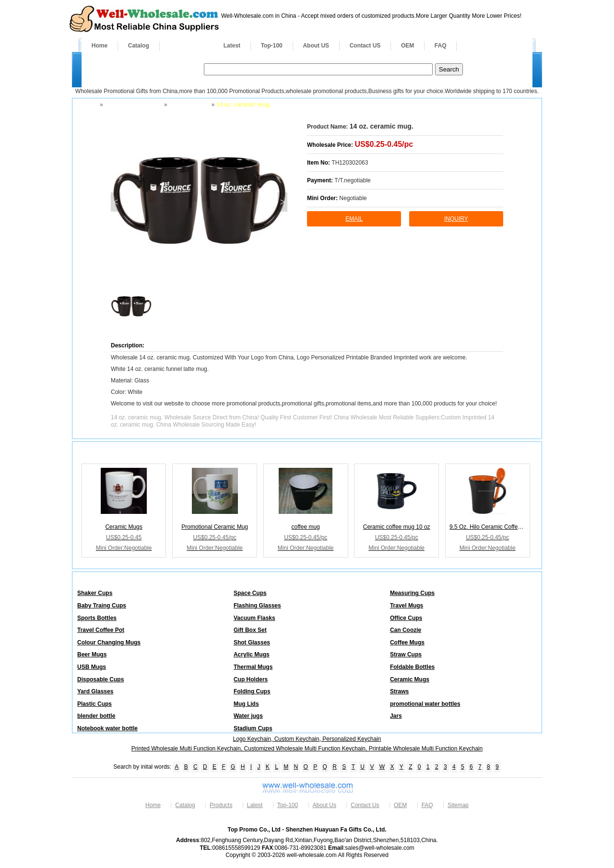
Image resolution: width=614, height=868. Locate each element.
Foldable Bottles (412, 667)
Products (187, 46)
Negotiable (353, 198)
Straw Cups (406, 654)
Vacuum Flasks (254, 618)
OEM (407, 46)
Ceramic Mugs (189, 105)
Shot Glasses (252, 642)
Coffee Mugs (407, 642)
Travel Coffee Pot (101, 630)
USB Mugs (92, 667)
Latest (232, 46)
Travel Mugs (407, 606)
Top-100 (272, 46)
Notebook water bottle (107, 728)
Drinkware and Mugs (133, 105)
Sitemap (458, 805)
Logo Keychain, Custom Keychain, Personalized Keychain (307, 739)
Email (354, 219)
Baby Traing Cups (102, 606)
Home (100, 46)
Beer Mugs (92, 654)
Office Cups (406, 618)
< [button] (115, 202)
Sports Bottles (97, 618)
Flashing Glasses (257, 606)
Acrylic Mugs (252, 654)
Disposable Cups (100, 679)
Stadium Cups (253, 728)
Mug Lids (246, 704)
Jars (396, 716)
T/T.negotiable (352, 180)
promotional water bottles (425, 704)
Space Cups (250, 593)
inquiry (456, 219)
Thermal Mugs (253, 667)
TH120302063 (350, 163)
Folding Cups (252, 691)
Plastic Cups (94, 704)
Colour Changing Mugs (109, 642)
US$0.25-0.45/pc (384, 144)
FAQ (441, 46)
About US (316, 46)
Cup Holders (251, 679)
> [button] (282, 202)
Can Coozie (406, 630)
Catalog (139, 46)
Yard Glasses (95, 691)
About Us (325, 805)
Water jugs (248, 716)
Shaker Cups (95, 593)
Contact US (365, 46)
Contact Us (365, 805)
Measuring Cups (412, 593)
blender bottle (96, 716)
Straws (399, 691)
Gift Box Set (250, 630)
